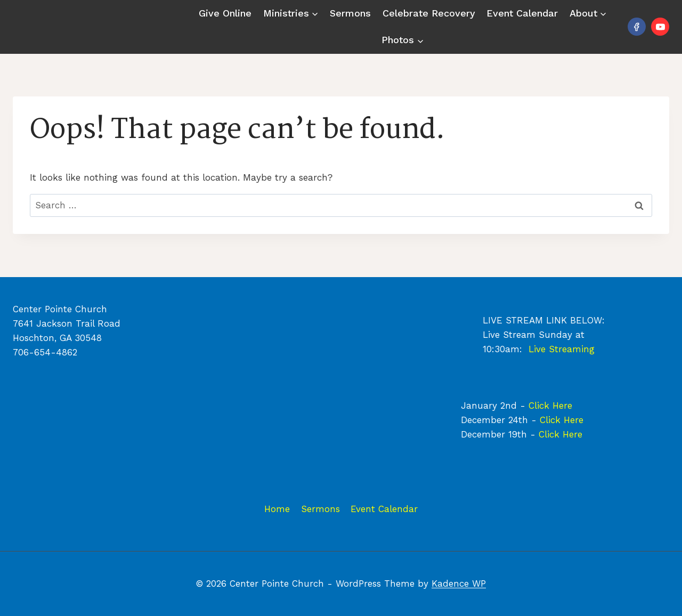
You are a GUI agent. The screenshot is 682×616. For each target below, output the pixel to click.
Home (277, 509)
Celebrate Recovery (429, 13)
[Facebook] (637, 27)
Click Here (550, 406)
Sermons (350, 13)
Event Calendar (522, 13)
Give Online (225, 13)
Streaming (572, 349)
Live (539, 349)
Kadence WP (459, 583)
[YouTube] (660, 27)
